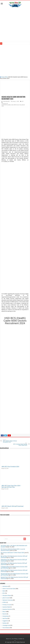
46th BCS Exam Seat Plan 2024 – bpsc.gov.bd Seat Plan (11, 486)
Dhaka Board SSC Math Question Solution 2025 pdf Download (14, 560)
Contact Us (21, 639)
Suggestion (5, 621)
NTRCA (4, 602)
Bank (4, 591)
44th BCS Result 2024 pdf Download (12, 506)
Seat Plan (5, 618)
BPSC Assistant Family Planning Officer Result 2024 (20, 444)
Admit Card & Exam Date (9, 589)
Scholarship (6, 616)
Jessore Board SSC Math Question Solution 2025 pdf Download (14, 571)
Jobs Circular (6, 598)
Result (4, 612)
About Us (8, 639)
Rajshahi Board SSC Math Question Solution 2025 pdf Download (14, 578)
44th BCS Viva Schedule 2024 (10, 467)
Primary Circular (7, 605)
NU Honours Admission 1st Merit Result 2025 (13, 553)
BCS (6, 77)
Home (2, 77)
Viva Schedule (6, 628)
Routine (5, 614)
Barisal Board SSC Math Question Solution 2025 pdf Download (14, 557)
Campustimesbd (6, 101)
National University (8, 600)
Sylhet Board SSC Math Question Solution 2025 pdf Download (14, 564)
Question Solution (7, 609)
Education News (7, 596)
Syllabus (5, 623)
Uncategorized (6, 625)
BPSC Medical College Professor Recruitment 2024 (10, 441)
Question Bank (6, 607)
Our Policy (15, 639)
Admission (5, 586)
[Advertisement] (15, 24)
